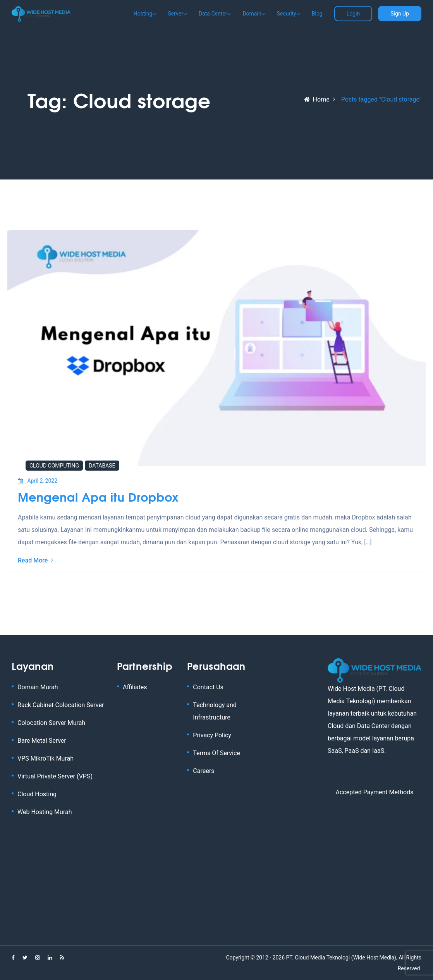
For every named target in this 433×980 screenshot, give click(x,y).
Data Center (213, 14)
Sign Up (400, 14)
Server (175, 14)
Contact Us (208, 687)
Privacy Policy (212, 735)
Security (287, 14)
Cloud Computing (54, 466)
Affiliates (135, 687)
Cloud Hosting (37, 794)
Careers (204, 771)
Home (317, 99)
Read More (35, 560)
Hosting (143, 14)
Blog (317, 14)
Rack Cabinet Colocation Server (61, 705)
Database (102, 466)
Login (353, 14)
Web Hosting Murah (45, 812)
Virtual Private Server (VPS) (55, 776)
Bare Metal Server (42, 741)
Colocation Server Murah (51, 723)
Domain (252, 14)
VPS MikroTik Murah (46, 758)
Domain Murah (38, 687)
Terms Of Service (216, 753)
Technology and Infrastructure (215, 711)
